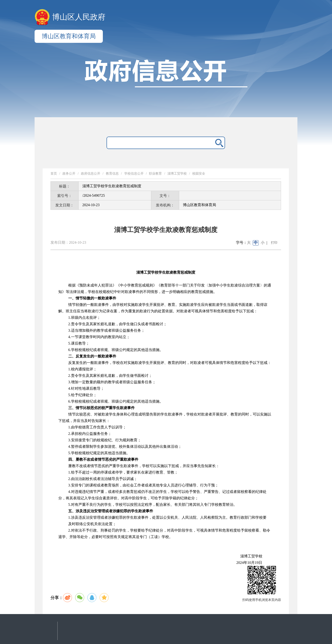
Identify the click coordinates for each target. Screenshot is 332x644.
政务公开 (69, 174)
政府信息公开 (91, 174)
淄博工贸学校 (177, 174)
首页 (54, 174)
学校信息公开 (134, 174)
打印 (274, 243)
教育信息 (112, 174)
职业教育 (155, 174)
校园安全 (199, 174)
